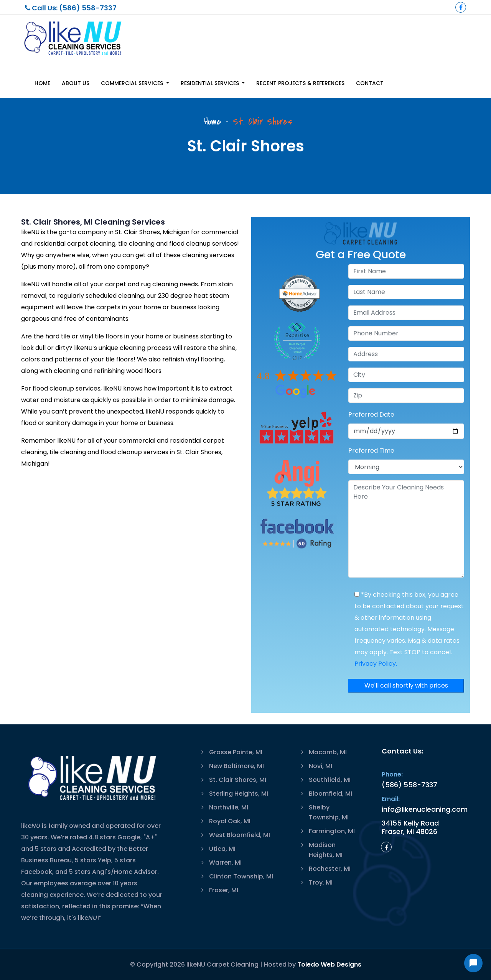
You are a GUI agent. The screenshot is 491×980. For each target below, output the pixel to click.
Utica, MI (222, 849)
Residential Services (211, 83)
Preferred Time (371, 451)
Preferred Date (371, 414)
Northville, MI (229, 807)
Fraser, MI (224, 890)
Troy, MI (321, 882)
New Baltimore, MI (236, 766)
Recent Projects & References (300, 83)
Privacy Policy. (376, 664)
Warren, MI (225, 863)
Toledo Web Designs (329, 964)
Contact (370, 83)
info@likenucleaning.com (425, 809)
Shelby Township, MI (329, 812)
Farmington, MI (332, 831)
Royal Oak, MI (230, 821)
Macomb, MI (328, 752)
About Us (76, 83)
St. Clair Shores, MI (238, 780)
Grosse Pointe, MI (236, 752)
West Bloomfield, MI (240, 835)
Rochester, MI (330, 869)
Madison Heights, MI (326, 850)
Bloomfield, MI (330, 794)
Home (42, 83)
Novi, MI (320, 766)
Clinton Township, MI (241, 876)
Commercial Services (133, 83)
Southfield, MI (330, 780)
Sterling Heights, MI (239, 794)
